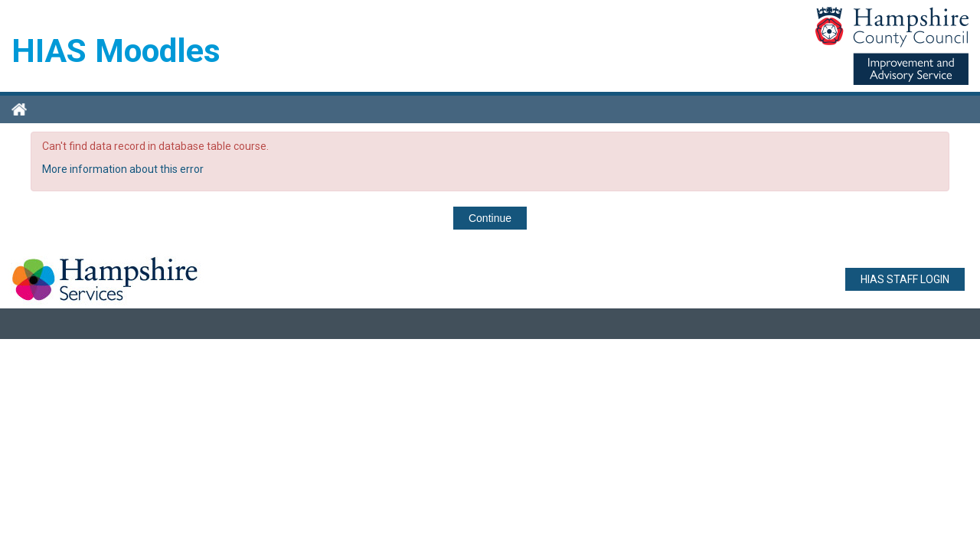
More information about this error (123, 169)
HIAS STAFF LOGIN (905, 279)
